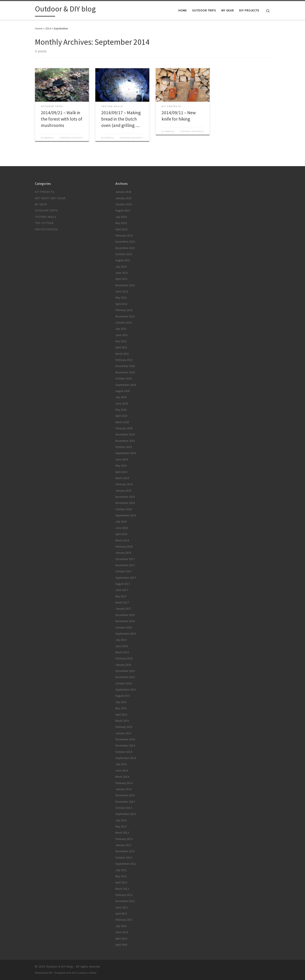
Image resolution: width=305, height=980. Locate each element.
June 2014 (122, 771)
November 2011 (125, 901)
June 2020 (122, 404)
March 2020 (122, 422)
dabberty (49, 138)
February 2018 (124, 547)
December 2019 (125, 434)
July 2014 (121, 764)
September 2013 (126, 814)
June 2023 (122, 273)
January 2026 (123, 192)
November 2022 (125, 285)
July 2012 (121, 870)
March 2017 (122, 603)
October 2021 (124, 323)
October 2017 (124, 571)
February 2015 (124, 727)
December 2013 (125, 795)
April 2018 (121, 534)
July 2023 (121, 267)
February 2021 (124, 360)
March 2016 (122, 652)
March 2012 (122, 889)
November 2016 (125, 621)
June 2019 (122, 459)
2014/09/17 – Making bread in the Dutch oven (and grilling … (121, 119)
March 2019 (122, 478)
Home (39, 28)
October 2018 (124, 509)
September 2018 (126, 515)
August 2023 (123, 260)
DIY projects (45, 192)
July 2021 (121, 329)
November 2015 (125, 677)
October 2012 (124, 858)
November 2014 (125, 746)
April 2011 (121, 914)
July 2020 (121, 397)
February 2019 (124, 484)
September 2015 (126, 690)
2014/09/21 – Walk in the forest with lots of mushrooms (62, 119)
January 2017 (123, 609)
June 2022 (122, 291)
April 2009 (121, 945)
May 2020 (121, 410)
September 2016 (126, 634)
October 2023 (124, 254)
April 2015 (121, 715)
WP (51, 973)
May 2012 (121, 876)
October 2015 (124, 683)
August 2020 (123, 391)
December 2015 (125, 671)
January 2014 (123, 789)
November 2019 (125, 441)
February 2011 (124, 920)
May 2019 (121, 466)
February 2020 (124, 428)
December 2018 (125, 497)
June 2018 (122, 528)
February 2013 (124, 839)
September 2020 (126, 385)
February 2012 (124, 895)
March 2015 (122, 721)
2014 (48, 28)
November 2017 (125, 565)
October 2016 (124, 628)
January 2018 (123, 553)
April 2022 (121, 304)
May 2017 (121, 596)
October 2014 (124, 752)
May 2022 (121, 298)
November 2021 (125, 316)
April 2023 (121, 279)
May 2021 (121, 341)
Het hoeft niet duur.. (51, 198)
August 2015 (123, 696)
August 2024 (123, 211)
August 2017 (123, 584)
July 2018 (121, 522)
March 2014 (122, 777)
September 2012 (126, 864)
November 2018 (125, 503)
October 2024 (124, 204)
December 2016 (125, 615)
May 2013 (121, 826)
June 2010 (122, 932)
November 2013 (125, 802)
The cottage (44, 223)
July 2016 (121, 640)
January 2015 (123, 733)
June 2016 (122, 646)
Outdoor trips (46, 211)
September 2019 (126, 453)
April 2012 (121, 882)
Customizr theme (87, 973)
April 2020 (121, 416)
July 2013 (121, 820)
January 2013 (123, 845)
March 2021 (122, 354)
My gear (41, 204)
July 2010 (121, 926)
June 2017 (122, 590)
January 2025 (123, 198)
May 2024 (121, 223)
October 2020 (124, 379)
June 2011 (122, 907)
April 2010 (121, 939)
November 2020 (125, 372)
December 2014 (125, 739)
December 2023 (125, 242)
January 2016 (123, 665)
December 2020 (125, 366)
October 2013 (124, 808)
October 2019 (124, 447)
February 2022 (124, 310)
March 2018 (122, 540)
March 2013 (122, 833)
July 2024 (121, 217)
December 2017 (125, 559)
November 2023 (125, 248)
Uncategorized (46, 229)
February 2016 (124, 658)
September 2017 (126, 578)
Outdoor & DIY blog (59, 967)
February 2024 (124, 236)
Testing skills (46, 217)
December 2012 (125, 851)
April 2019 (121, 472)
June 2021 (122, 335)
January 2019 (123, 491)
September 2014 (126, 758)
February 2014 (124, 783)
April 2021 (121, 347)
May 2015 (121, 708)
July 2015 (121, 702)
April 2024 (121, 229)
